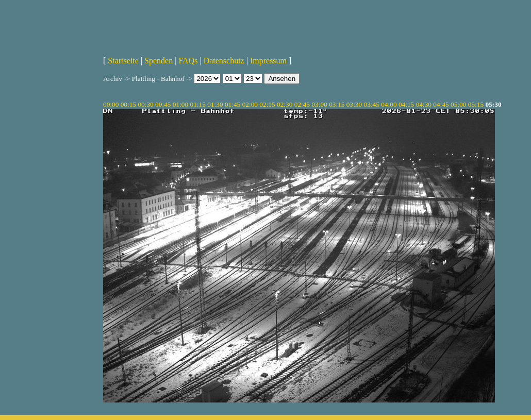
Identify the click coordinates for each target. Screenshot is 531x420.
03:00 (319, 104)
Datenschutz (224, 61)
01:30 (215, 104)
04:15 (406, 104)
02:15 (267, 104)
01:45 (233, 104)
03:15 (337, 104)
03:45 (372, 104)
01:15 (198, 104)
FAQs (188, 61)
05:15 (476, 104)
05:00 (458, 104)
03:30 (354, 104)
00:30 (145, 104)
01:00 (180, 104)
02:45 (302, 104)
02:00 (250, 104)
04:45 (441, 104)
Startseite (123, 61)
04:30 (424, 104)
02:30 (285, 104)
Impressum (268, 61)
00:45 (163, 104)
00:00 (111, 104)
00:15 (128, 104)
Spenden (159, 61)
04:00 (389, 104)
